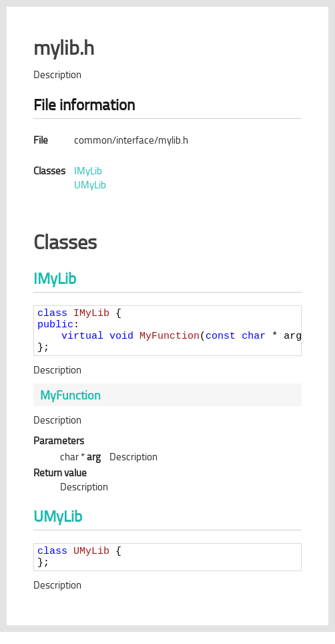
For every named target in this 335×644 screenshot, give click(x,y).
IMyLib (88, 171)
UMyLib (90, 185)
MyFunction (70, 403)
